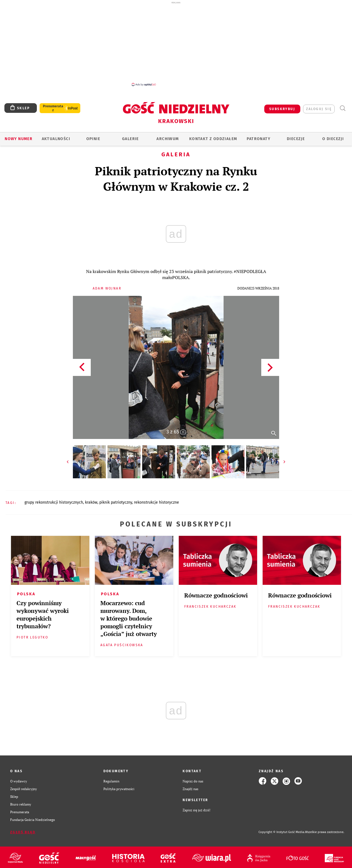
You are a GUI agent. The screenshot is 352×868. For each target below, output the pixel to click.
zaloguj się (319, 109)
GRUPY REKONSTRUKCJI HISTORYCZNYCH (54, 502)
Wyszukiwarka (343, 108)
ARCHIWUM (168, 139)
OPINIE (93, 139)
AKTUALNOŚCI (56, 139)
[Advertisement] (176, 43)
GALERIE (130, 139)
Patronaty (258, 139)
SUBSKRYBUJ (282, 109)
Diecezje (296, 139)
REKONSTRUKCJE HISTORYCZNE (156, 502)
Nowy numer (19, 139)
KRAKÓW (91, 502)
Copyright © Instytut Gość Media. (282, 832)
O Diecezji (333, 139)
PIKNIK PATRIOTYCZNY (116, 502)
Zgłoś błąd (23, 832)
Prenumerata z (53, 108)
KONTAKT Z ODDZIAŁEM (213, 139)
